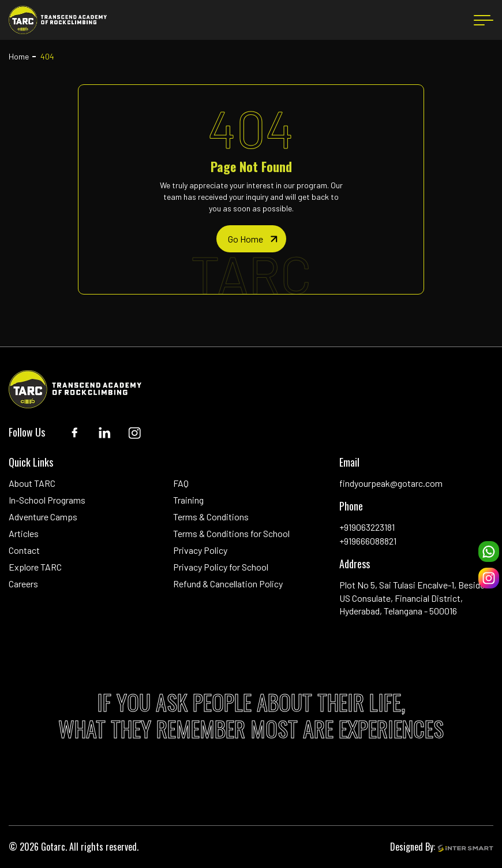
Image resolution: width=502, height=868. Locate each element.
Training (188, 500)
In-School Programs (47, 500)
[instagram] (489, 578)
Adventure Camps (43, 517)
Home (19, 56)
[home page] (251, 239)
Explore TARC (35, 567)
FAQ (181, 483)
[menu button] (484, 20)
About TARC (32, 483)
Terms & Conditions (211, 517)
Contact (24, 550)
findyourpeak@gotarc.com (391, 483)
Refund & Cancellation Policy (228, 584)
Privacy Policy (200, 550)
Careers (23, 584)
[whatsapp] (489, 552)
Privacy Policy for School (221, 567)
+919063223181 (367, 527)
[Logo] (58, 20)
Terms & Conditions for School (231, 533)
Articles (24, 533)
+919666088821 (368, 541)
